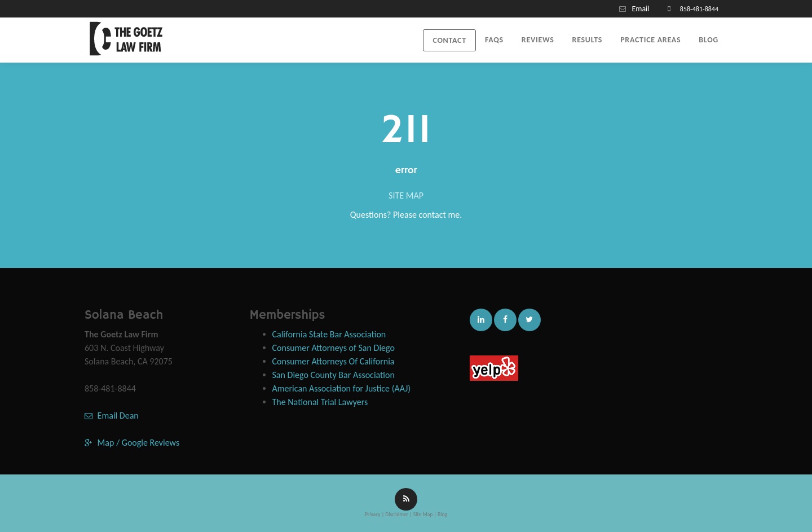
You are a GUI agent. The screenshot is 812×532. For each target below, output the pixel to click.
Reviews (538, 40)
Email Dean (112, 416)
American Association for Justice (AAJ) (342, 388)
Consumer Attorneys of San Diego (334, 348)
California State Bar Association (329, 334)
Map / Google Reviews (132, 443)
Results (588, 40)
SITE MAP (406, 195)
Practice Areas (650, 40)
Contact (449, 40)
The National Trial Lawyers (320, 402)
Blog (709, 40)
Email (640, 9)
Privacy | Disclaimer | (389, 515)
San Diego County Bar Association (334, 375)
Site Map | (425, 515)
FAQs (494, 40)
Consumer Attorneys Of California (334, 361)
